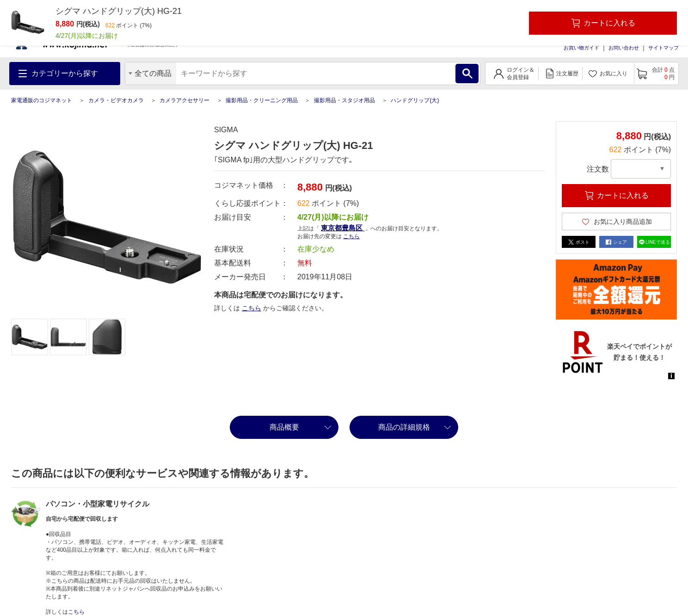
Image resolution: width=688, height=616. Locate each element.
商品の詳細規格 (404, 427)
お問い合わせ (624, 48)
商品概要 (284, 427)
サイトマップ (663, 48)
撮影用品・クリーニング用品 (262, 100)
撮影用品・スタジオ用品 (344, 100)
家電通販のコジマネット (42, 100)
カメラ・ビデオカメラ (116, 100)
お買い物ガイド (581, 48)
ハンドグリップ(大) (415, 100)
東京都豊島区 (343, 228)
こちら (351, 236)
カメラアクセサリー (184, 100)
